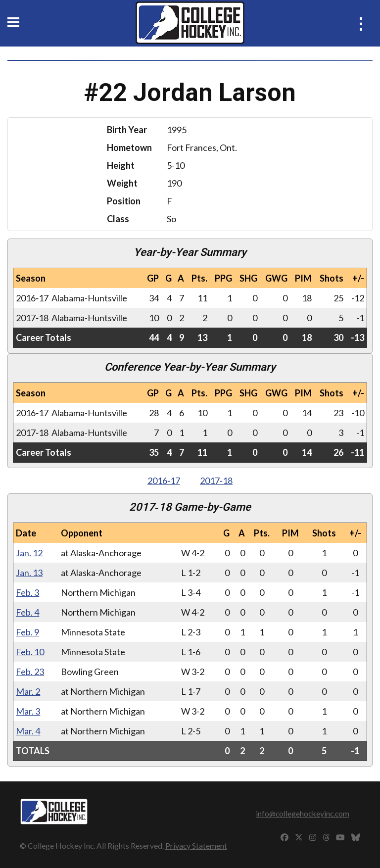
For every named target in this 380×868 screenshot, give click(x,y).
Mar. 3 (28, 711)
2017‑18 (216, 481)
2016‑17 (164, 481)
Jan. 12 (29, 553)
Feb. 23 (30, 672)
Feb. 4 (27, 612)
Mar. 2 (28, 691)
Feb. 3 (27, 592)
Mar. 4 (28, 731)
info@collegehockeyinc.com (303, 813)
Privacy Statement (196, 845)
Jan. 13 (29, 573)
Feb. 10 (30, 652)
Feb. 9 (27, 632)
